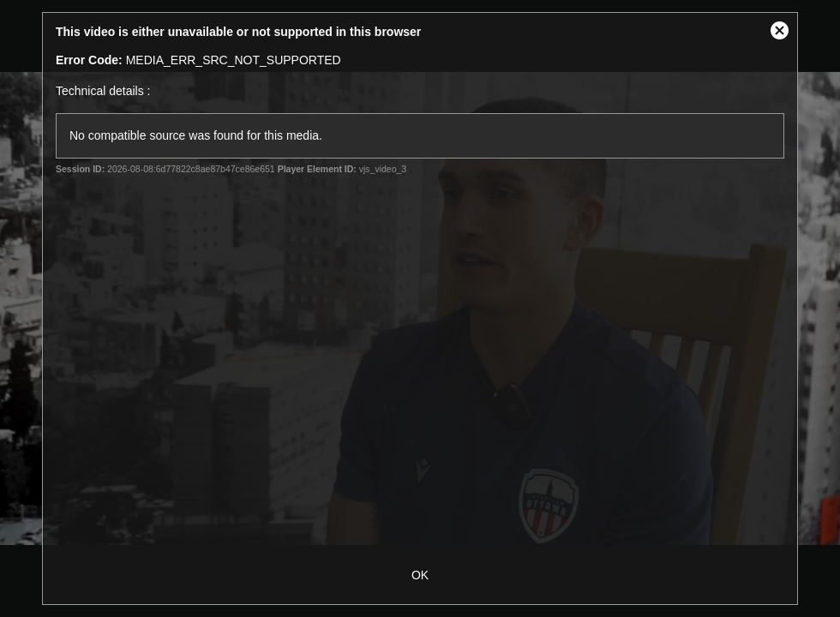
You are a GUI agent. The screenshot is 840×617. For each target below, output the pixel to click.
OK (420, 575)
